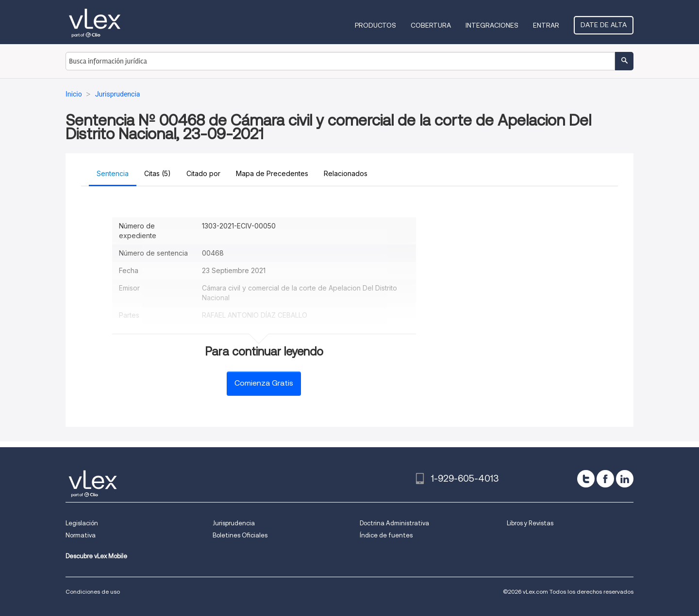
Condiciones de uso (93, 592)
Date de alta (604, 25)
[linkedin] (625, 479)
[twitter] (586, 479)
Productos (375, 25)
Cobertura (431, 25)
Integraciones (492, 25)
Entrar (546, 25)
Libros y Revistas (530, 523)
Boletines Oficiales (240, 535)
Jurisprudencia (234, 523)
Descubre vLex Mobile (96, 556)
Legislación (82, 523)
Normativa (81, 535)
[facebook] (605, 479)
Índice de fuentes (386, 535)
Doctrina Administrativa (394, 523)
